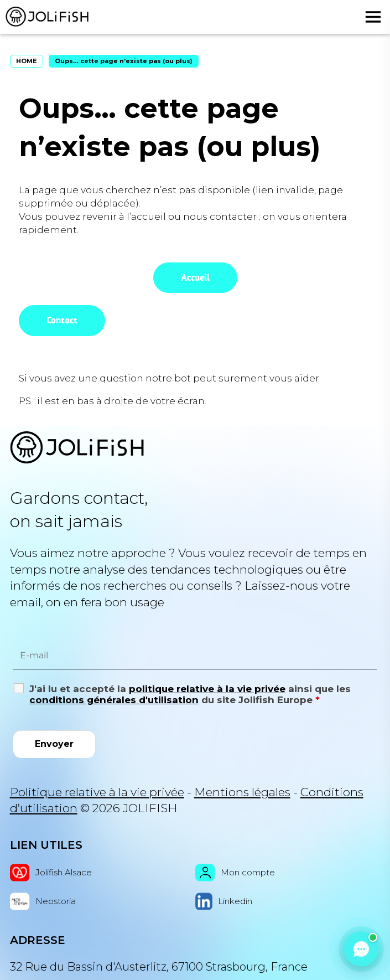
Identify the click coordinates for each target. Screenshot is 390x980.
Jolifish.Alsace (51, 873)
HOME (27, 61)
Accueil (195, 277)
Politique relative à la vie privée (97, 792)
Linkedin (224, 901)
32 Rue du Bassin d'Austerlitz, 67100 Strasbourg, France (159, 967)
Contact (62, 320)
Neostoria (43, 901)
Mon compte (235, 873)
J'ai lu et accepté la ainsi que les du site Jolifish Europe (190, 694)
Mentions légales (242, 792)
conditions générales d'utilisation (114, 700)
